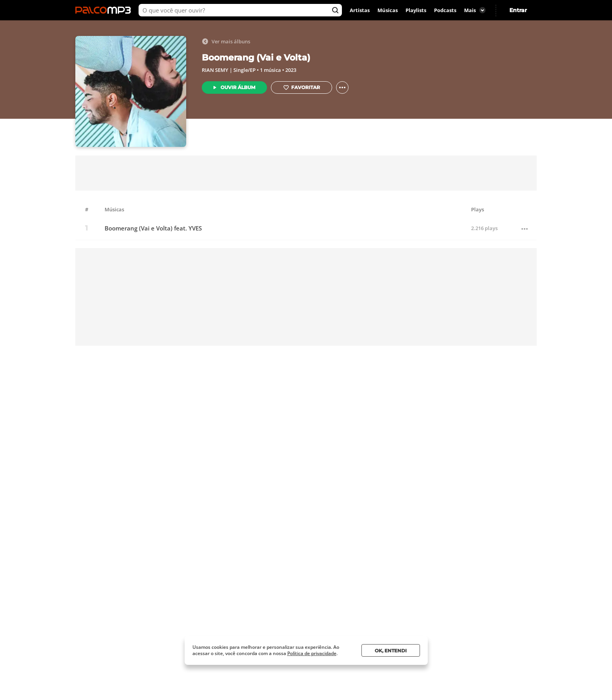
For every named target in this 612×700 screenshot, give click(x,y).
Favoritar (302, 87)
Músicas (388, 10)
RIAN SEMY (215, 70)
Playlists (416, 10)
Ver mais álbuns (226, 41)
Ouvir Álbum (238, 87)
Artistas (360, 10)
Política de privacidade (312, 653)
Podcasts (445, 10)
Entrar (518, 10)
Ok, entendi (391, 651)
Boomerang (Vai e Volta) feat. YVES (153, 228)
